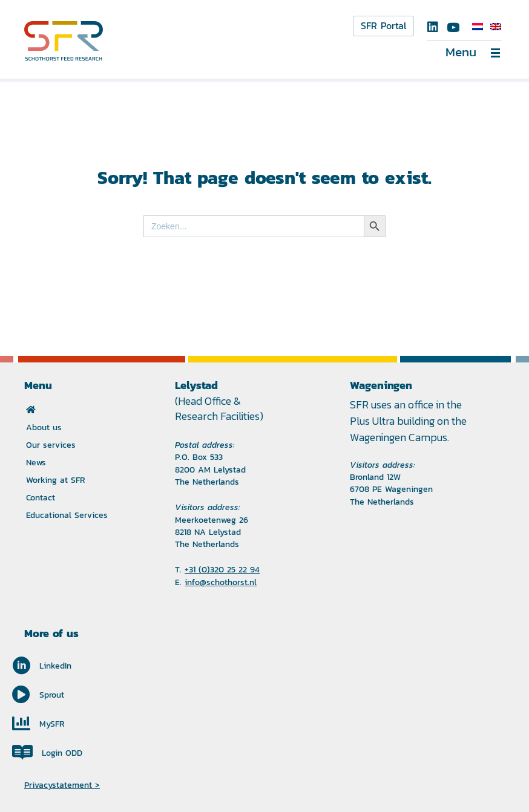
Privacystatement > (62, 785)
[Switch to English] (496, 27)
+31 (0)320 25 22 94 (222, 569)
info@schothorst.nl (221, 582)
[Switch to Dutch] (478, 27)
